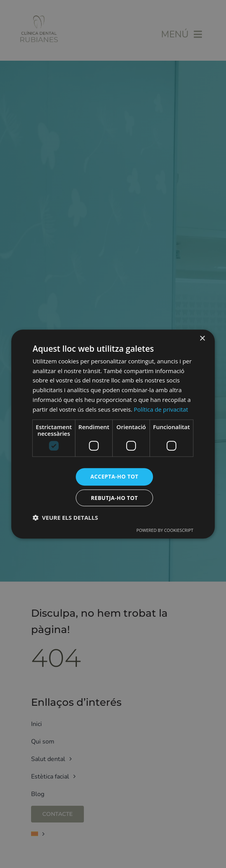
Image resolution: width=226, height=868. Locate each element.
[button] (65, 518)
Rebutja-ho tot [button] (114, 498)
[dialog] (113, 434)
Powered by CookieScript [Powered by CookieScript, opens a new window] (165, 530)
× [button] (202, 338)
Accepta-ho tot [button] (114, 476)
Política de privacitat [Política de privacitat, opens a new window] (161, 409)
